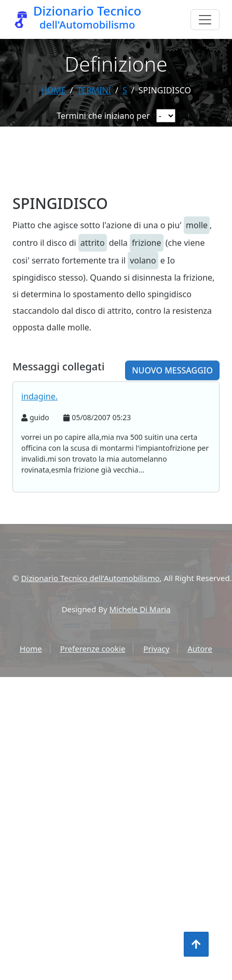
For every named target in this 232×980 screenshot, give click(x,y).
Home (53, 90)
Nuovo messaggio (172, 385)
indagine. (39, 411)
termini (94, 90)
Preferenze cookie (93, 648)
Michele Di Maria (140, 609)
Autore (200, 648)
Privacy (156, 648)
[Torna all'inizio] (196, 944)
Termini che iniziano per (103, 116)
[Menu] (205, 20)
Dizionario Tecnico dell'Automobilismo (90, 578)
